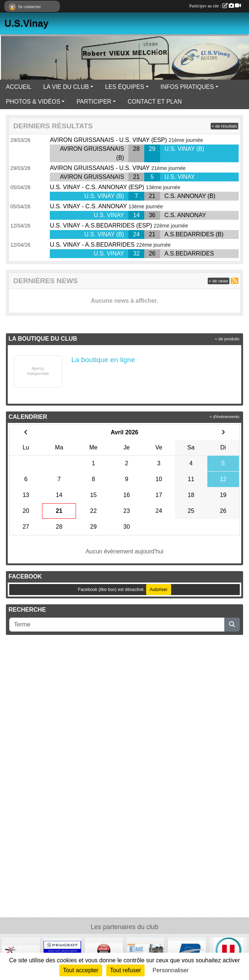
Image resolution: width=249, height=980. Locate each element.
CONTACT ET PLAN (155, 102)
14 (136, 215)
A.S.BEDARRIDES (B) (194, 234)
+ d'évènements (224, 417)
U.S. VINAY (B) (184, 149)
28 (136, 149)
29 (152, 149)
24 (136, 234)
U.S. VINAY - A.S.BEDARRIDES (92, 245)
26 (152, 253)
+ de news (219, 281)
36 (152, 215)
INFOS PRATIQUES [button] (187, 87)
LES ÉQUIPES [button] (125, 87)
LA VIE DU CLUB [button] (66, 87)
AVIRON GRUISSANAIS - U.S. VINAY (100, 168)
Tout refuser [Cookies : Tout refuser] (125, 970)
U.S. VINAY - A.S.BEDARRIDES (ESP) (101, 225)
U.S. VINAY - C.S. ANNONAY (88, 206)
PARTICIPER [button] (94, 102)
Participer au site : (215, 6)
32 (136, 253)
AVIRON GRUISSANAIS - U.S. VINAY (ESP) (108, 140)
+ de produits (227, 339)
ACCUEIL (19, 87)
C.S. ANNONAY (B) (190, 196)
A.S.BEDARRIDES (189, 253)
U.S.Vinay (26, 23)
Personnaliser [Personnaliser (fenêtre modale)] (171, 970)
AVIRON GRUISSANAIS (92, 177)
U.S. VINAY (180, 177)
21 (136, 177)
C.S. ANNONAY (185, 215)
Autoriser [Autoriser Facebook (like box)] (159, 590)
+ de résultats (224, 126)
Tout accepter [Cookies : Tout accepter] (81, 970)
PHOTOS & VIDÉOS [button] (33, 102)
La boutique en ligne (103, 360)
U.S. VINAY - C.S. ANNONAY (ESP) (97, 187)
